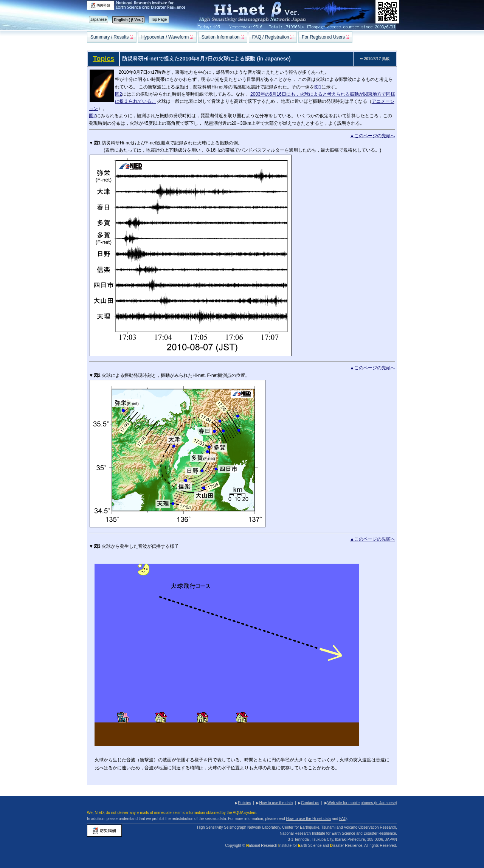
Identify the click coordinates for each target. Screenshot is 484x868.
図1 (318, 87)
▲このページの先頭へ (372, 136)
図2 (119, 94)
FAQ (343, 819)
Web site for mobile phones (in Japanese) (362, 803)
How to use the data (276, 803)
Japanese (99, 19)
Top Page (159, 19)
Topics (104, 59)
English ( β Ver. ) (129, 20)
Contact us (310, 803)
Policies (244, 803)
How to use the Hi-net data (308, 819)
